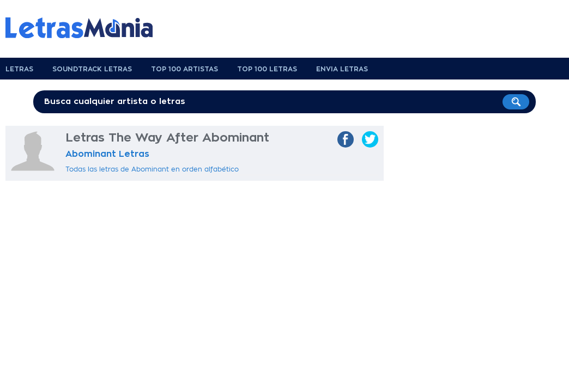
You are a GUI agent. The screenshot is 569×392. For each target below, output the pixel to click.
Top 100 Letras (267, 69)
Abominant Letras (107, 154)
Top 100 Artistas (184, 69)
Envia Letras (342, 69)
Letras (19, 69)
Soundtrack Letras (92, 69)
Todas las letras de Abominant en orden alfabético (152, 169)
